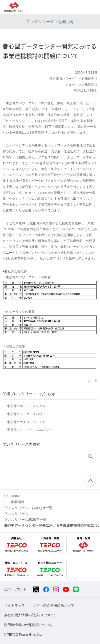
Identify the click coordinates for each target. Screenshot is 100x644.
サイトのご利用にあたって (54, 605)
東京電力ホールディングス (26, 406)
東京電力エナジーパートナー (28, 422)
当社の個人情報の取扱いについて (30, 615)
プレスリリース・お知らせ (50, 22)
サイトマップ (14, 605)
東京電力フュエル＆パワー (26, 414)
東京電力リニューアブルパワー (29, 430)
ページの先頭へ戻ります (90, 481)
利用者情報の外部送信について (28, 625)
